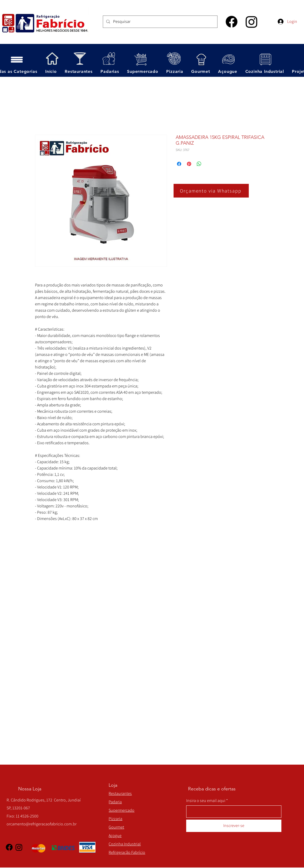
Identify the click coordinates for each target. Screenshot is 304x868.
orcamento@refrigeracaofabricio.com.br (42, 824)
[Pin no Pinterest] (189, 164)
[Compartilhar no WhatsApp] (199, 164)
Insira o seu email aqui (206, 801)
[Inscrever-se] (234, 826)
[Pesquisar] (160, 22)
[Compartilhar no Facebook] (179, 164)
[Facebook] (232, 22)
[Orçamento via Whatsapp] (211, 191)
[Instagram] (252, 22)
